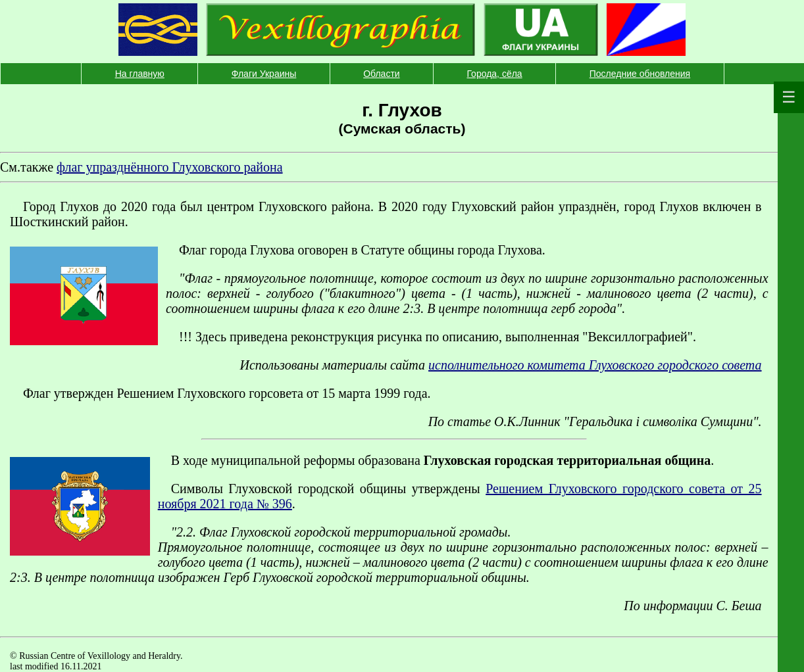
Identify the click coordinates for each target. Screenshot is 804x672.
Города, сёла (494, 74)
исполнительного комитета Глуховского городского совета (595, 365)
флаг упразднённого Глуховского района (170, 167)
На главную (140, 74)
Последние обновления (640, 74)
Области (381, 74)
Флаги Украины (264, 74)
